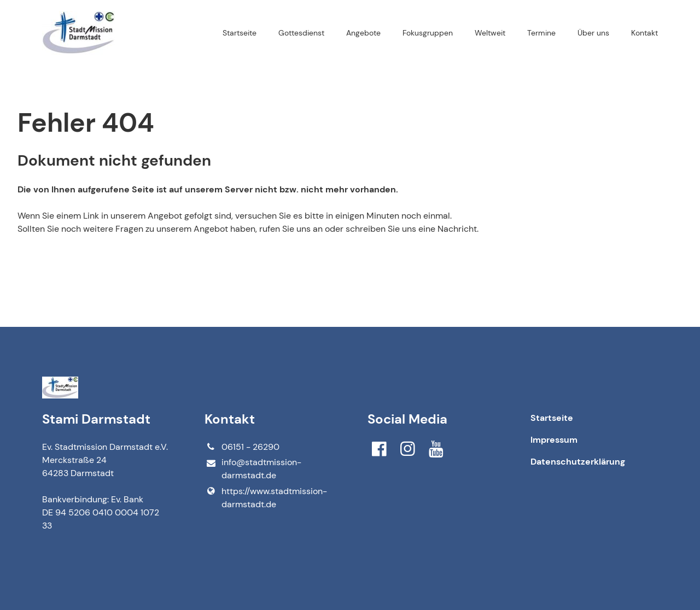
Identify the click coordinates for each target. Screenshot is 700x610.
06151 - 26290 (242, 447)
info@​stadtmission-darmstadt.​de (253, 469)
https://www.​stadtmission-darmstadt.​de (266, 498)
